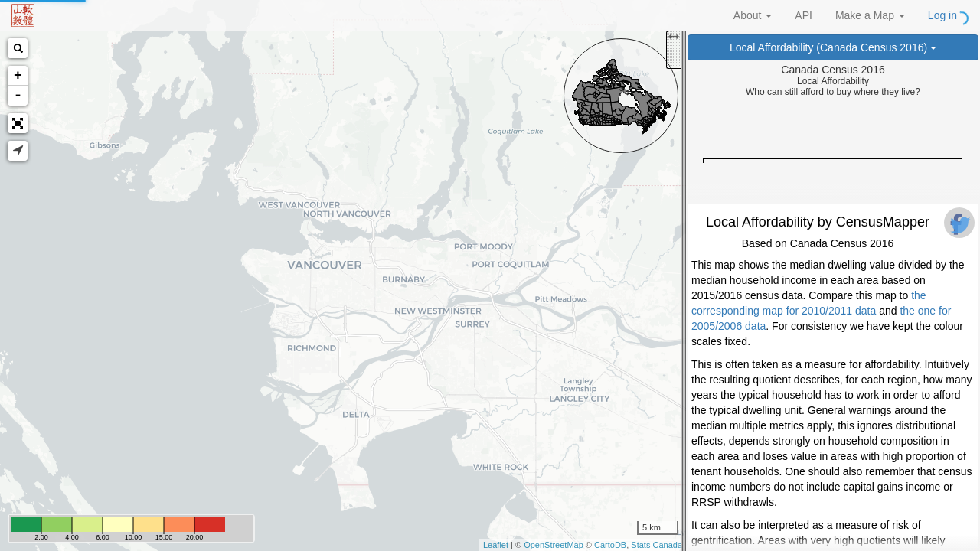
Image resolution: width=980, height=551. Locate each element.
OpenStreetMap (554, 545)
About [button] (753, 15)
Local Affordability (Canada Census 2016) (833, 47)
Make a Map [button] (870, 15)
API (804, 15)
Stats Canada (657, 545)
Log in (942, 15)
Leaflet (496, 545)
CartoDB (610, 545)
